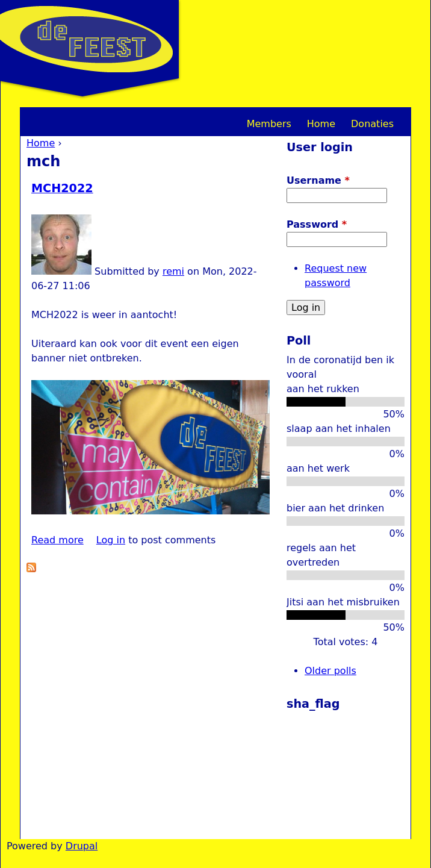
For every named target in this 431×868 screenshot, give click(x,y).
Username (318, 180)
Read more (57, 540)
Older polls (330, 671)
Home (41, 143)
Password (317, 224)
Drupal (82, 846)
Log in (111, 540)
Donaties (372, 124)
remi (173, 271)
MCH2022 (62, 188)
